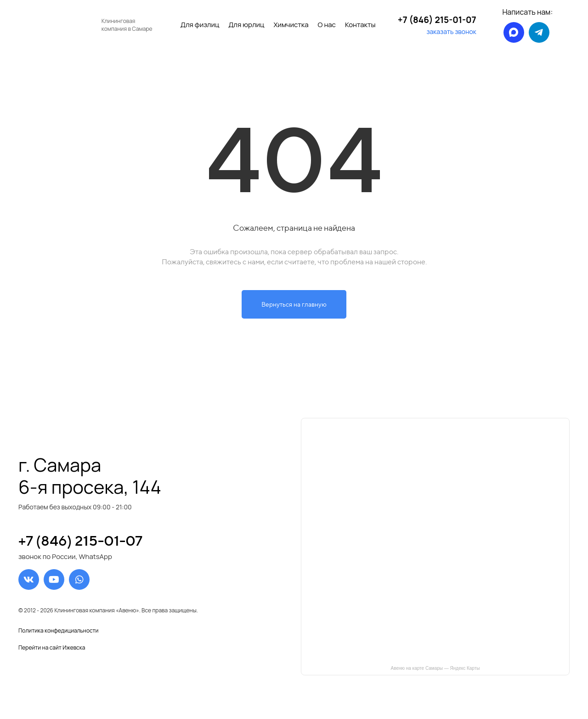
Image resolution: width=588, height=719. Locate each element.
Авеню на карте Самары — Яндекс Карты (435, 668)
